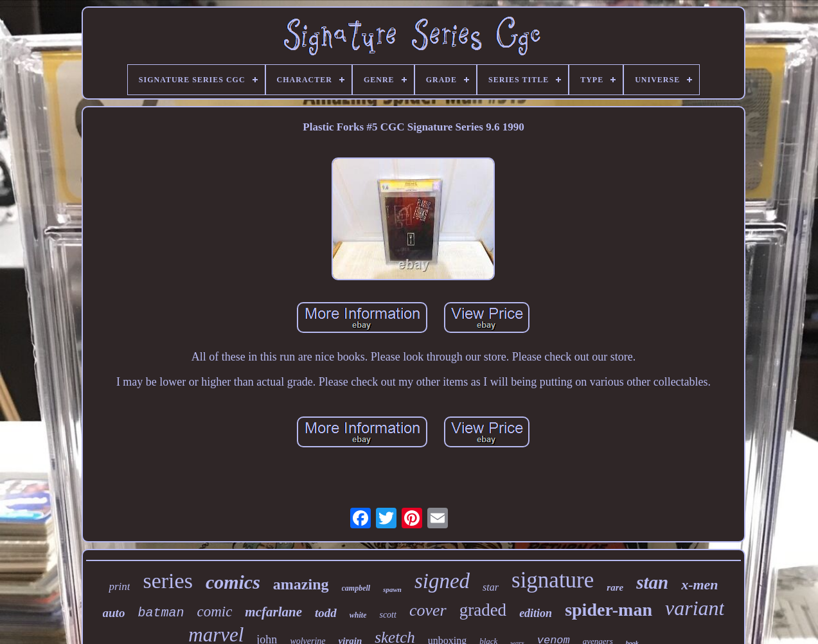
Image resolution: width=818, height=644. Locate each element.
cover (428, 610)
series (167, 581)
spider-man (609, 610)
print (119, 586)
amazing (301, 584)
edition (536, 613)
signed (442, 581)
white (358, 615)
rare (615, 587)
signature (553, 580)
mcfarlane (273, 612)
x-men (699, 585)
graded (483, 610)
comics (233, 582)
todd (326, 613)
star (491, 587)
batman (161, 613)
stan (652, 582)
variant (695, 608)
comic (214, 612)
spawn (392, 589)
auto (114, 613)
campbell (356, 588)
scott (387, 615)
